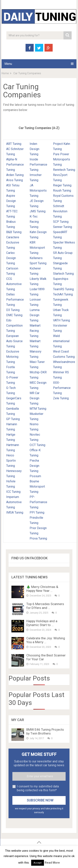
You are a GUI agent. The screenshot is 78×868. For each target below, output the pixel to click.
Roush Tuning (62, 191)
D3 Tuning (13, 310)
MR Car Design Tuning (35, 398)
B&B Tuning (14, 232)
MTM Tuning (38, 409)
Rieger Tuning (62, 185)
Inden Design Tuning (34, 149)
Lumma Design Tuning (35, 315)
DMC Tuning (14, 315)
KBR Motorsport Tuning (37, 248)
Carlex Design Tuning (11, 258)
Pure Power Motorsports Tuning (62, 159)
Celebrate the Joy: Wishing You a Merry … (46, 640)
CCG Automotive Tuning (14, 284)
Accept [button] (38, 863)
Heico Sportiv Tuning (11, 461)
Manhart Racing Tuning (35, 331)
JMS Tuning (38, 211)
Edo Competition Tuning (14, 326)
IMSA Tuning (15, 512)
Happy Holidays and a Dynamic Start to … (42, 623)
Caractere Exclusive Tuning (13, 242)
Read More (52, 863)
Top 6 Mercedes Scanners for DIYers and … (45, 606)
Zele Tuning (61, 398)
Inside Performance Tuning (38, 165)
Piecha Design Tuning (34, 466)
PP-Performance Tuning (38, 502)
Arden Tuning (15, 175)
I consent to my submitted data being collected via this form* (38, 788)
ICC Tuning (13, 492)
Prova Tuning (38, 538)
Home (5, 73)
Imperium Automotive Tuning (14, 502)
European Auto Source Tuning (14, 341)
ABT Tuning (14, 144)
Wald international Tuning (61, 341)
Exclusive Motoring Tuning (13, 357)
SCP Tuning (61, 222)
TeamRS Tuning (63, 289)
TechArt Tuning (63, 294)
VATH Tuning (61, 320)
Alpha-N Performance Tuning (15, 165)
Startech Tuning (63, 274)
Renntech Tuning (64, 170)
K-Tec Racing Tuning (34, 222)
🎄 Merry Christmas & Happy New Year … (42, 589)
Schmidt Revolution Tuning (60, 211)
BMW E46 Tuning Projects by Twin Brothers (45, 731)
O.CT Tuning (37, 445)
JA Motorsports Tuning (38, 191)
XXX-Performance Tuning (62, 388)
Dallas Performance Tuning (15, 300)
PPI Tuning (37, 512)
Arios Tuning (15, 180)
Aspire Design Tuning (11, 201)
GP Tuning (13, 419)
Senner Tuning (63, 227)
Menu (8, 64)
